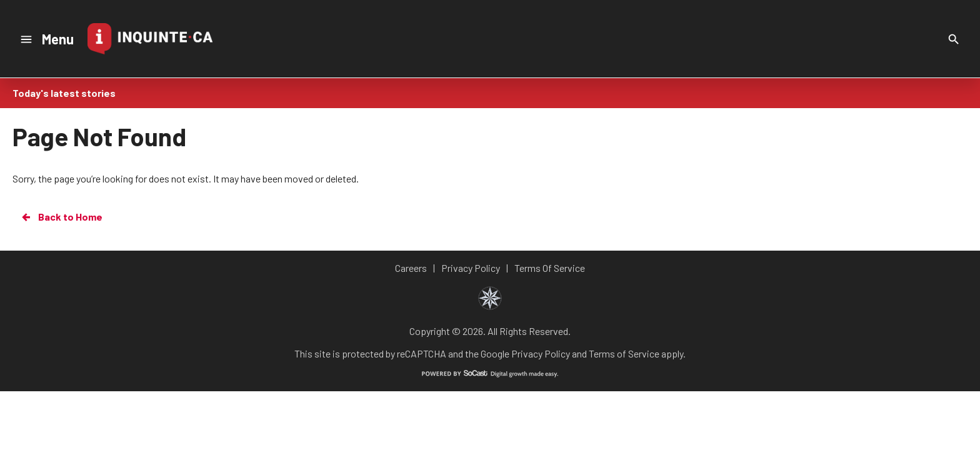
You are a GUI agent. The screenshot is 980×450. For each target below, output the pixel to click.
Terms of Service (624, 353)
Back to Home (61, 217)
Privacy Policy (541, 353)
